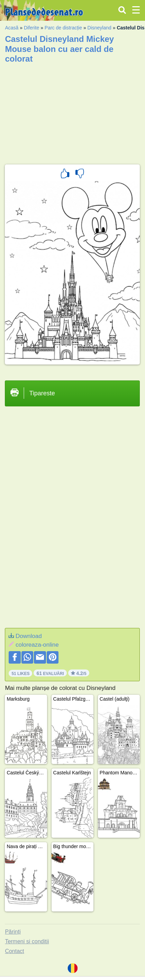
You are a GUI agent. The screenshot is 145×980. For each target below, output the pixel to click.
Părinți (13, 932)
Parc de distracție (63, 28)
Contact (14, 951)
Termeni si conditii (27, 941)
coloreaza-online (37, 645)
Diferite (31, 28)
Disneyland (99, 28)
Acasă (12, 28)
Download (29, 636)
